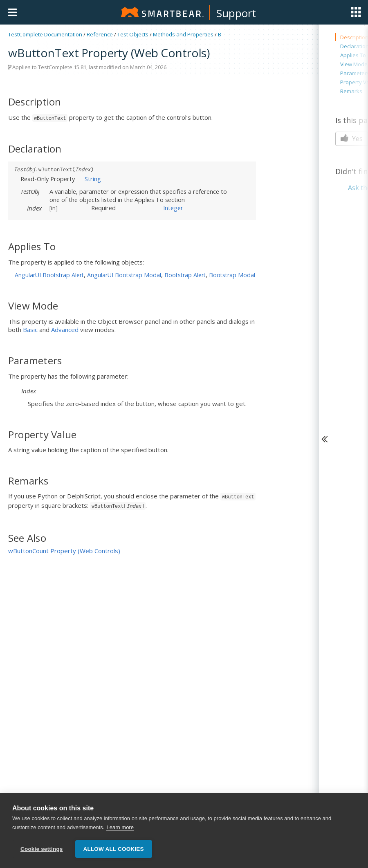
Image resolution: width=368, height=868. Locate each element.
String (93, 179)
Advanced (65, 330)
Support (236, 13)
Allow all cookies (114, 849)
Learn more (120, 828)
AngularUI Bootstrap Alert (49, 275)
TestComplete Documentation (45, 34)
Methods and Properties (183, 34)
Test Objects (133, 34)
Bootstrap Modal (232, 275)
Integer (173, 208)
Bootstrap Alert (185, 275)
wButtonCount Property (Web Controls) (64, 551)
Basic (30, 330)
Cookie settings (42, 849)
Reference (100, 34)
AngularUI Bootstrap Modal (124, 275)
